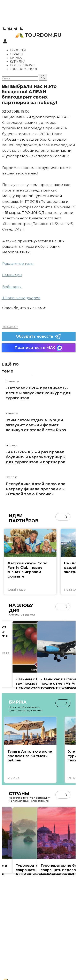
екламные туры (19, 264)
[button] (66, 517)
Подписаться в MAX (39, 348)
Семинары (12, 275)
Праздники (10, 327)
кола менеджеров (23, 298)
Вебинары (12, 287)
